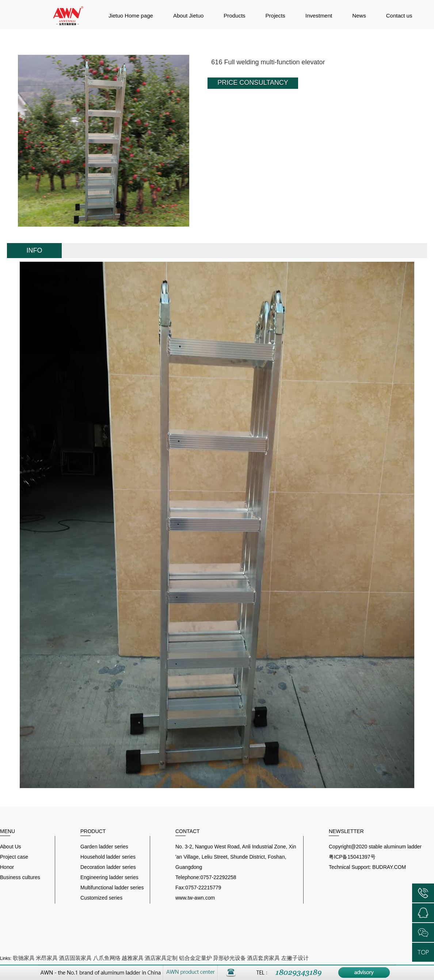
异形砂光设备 (229, 958)
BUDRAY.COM (389, 867)
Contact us (399, 16)
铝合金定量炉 (195, 958)
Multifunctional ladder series (112, 888)
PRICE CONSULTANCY (253, 83)
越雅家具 (133, 958)
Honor (7, 867)
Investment (319, 16)
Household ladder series (108, 857)
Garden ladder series (104, 847)
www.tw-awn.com (195, 898)
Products (234, 16)
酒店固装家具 (75, 958)
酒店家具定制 (161, 958)
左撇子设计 (295, 958)
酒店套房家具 (263, 958)
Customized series (101, 898)
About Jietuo (188, 16)
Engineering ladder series (109, 877)
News (359, 16)
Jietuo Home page (131, 16)
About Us (11, 847)
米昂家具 (47, 958)
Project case (14, 857)
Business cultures (20, 877)
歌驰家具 (24, 958)
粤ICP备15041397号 (352, 857)
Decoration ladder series (108, 867)
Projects (275, 16)
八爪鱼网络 (107, 958)
